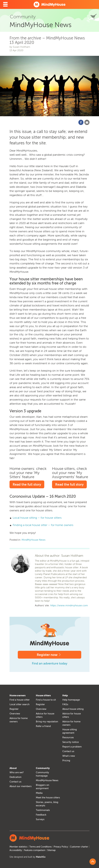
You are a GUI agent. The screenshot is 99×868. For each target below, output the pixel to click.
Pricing (66, 761)
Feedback (41, 815)
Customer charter (79, 847)
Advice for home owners (19, 720)
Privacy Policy (61, 847)
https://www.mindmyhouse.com (69, 605)
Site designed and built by (28, 857)
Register (14, 709)
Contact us (68, 751)
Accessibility (16, 850)
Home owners (18, 695)
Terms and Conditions (40, 847)
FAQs (65, 704)
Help (65, 695)
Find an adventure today (50, 663)
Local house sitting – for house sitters (37, 518)
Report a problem (72, 747)
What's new (69, 756)
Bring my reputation (47, 722)
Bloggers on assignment (43, 787)
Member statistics (18, 847)
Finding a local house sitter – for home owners (43, 525)
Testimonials (43, 810)
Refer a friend (43, 726)
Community (43, 768)
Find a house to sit (46, 700)
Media (39, 793)
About (13, 768)
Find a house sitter (20, 700)
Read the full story (27, 484)
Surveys (40, 819)
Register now (49, 655)
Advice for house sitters (45, 715)
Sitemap (51, 850)
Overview (15, 714)
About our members (21, 786)
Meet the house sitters (48, 798)
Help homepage (71, 700)
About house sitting (73, 709)
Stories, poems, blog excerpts (47, 804)
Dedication (15, 777)
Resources (68, 737)
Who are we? (17, 772)
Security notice (71, 742)
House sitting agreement (70, 731)
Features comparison (35, 850)
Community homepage (42, 774)
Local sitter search (20, 704)
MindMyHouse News (33, 540)
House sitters (43, 695)
